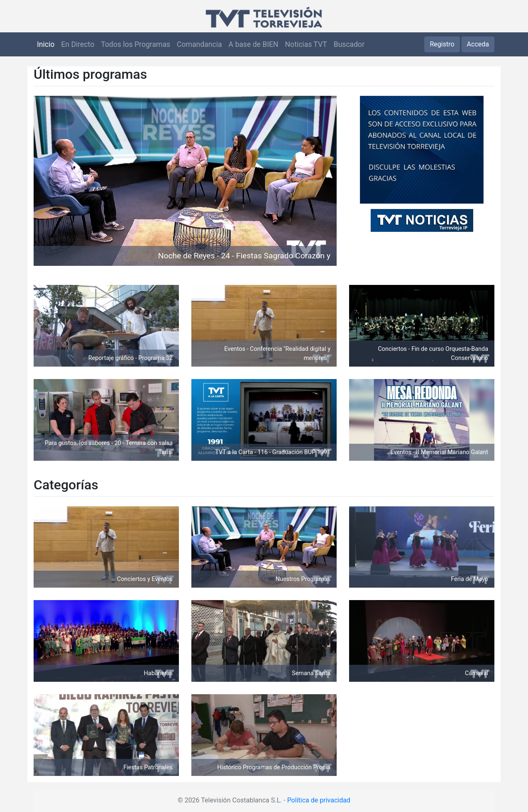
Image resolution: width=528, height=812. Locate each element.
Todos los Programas (136, 44)
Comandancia (199, 44)
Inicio (46, 44)
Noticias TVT (306, 44)
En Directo (78, 44)
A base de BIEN (254, 44)
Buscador (349, 44)
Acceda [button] (478, 44)
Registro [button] (442, 44)
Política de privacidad (319, 800)
